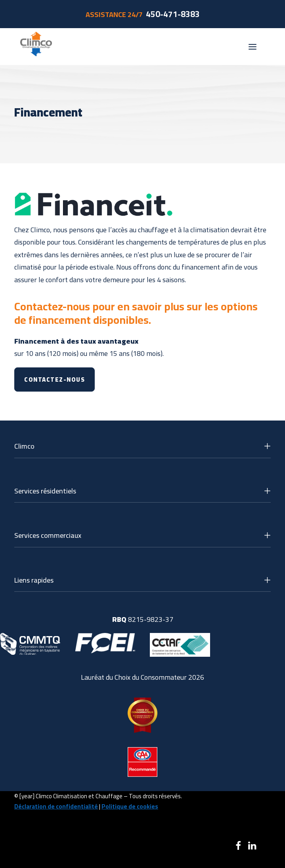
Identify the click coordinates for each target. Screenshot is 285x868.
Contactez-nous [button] (55, 380)
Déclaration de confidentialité (56, 806)
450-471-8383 (173, 14)
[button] (252, 47)
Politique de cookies (130, 806)
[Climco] (36, 47)
